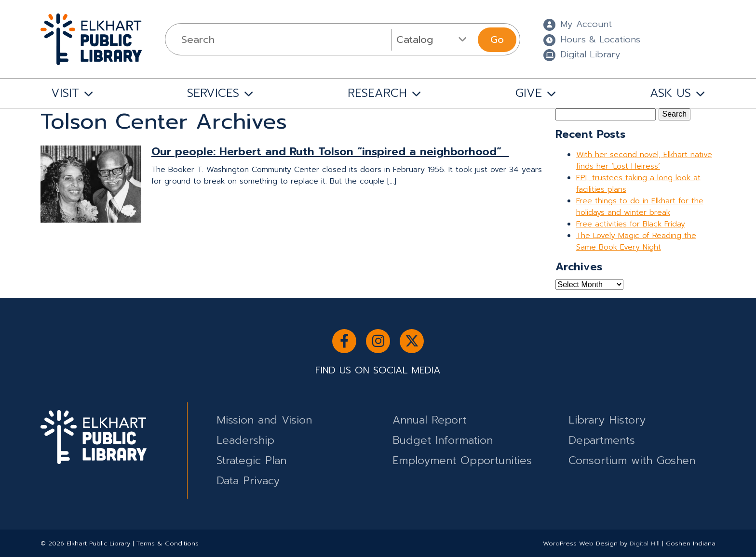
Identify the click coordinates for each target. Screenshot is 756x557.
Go (497, 40)
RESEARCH (377, 93)
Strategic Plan (251, 460)
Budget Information (443, 440)
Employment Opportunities (462, 460)
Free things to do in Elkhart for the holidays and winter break (640, 207)
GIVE (529, 93)
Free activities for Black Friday (631, 224)
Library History (607, 420)
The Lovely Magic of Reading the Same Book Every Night (636, 241)
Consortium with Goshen (632, 460)
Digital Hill (645, 543)
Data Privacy (248, 481)
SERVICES (213, 93)
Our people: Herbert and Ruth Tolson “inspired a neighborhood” (330, 152)
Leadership (245, 440)
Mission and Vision (264, 420)
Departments (602, 440)
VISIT (65, 93)
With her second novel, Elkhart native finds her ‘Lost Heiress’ (644, 160)
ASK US (670, 93)
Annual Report (429, 420)
